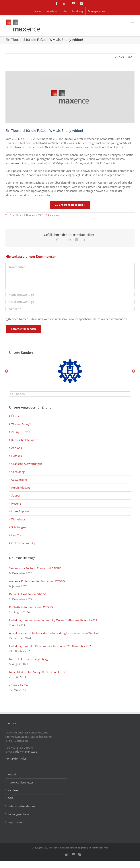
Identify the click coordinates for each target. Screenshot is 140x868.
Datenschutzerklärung (21, 806)
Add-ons (16, 448)
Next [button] (134, 371)
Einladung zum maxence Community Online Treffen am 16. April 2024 (53, 620)
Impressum (15, 822)
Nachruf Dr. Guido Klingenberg (28, 659)
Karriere (13, 790)
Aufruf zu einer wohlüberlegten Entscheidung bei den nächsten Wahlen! (54, 633)
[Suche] (12, 394)
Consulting (18, 472)
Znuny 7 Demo (21, 432)
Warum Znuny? (21, 424)
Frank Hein (15, 215)
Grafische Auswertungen (27, 464)
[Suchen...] (70, 394)
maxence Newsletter (20, 782)
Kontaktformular (16, 758)
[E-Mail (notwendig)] (70, 302)
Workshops (18, 519)
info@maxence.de (26, 752)
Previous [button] (6, 371)
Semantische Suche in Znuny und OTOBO (35, 568)
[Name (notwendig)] (70, 295)
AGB (10, 798)
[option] (70, 371)
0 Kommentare (53, 215)
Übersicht (17, 416)
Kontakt (12, 774)
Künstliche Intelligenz (25, 440)
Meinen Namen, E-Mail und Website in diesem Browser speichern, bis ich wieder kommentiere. (69, 319)
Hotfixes (16, 456)
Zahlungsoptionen (19, 814)
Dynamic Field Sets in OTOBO (28, 594)
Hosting (16, 503)
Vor (130, 57)
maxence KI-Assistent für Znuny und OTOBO (37, 581)
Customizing (19, 480)
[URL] (70, 309)
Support (16, 495)
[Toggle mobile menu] (133, 21)
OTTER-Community (23, 543)
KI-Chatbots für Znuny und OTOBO (31, 607)
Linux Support (20, 511)
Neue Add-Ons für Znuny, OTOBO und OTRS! (37, 672)
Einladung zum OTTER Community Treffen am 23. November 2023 (51, 646)
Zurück (120, 57)
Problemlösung (21, 488)
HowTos (16, 535)
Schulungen (19, 527)
